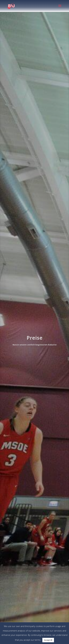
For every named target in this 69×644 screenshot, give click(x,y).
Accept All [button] (48, 640)
